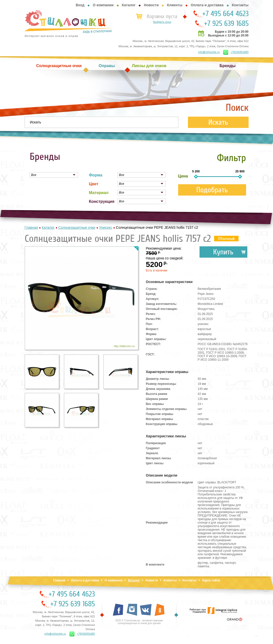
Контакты (240, 5)
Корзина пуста (162, 16)
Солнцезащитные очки (59, 66)
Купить (223, 252)
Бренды (228, 66)
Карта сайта (211, 580)
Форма (96, 175)
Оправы (107, 66)
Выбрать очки (162, 22)
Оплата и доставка (207, 5)
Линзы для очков (149, 66)
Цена (183, 176)
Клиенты (175, 5)
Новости (151, 5)
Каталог (129, 5)
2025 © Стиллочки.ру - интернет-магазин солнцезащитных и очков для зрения (139, 622)
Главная (59, 580)
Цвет (94, 184)
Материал (99, 193)
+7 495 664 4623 (225, 14)
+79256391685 (236, 52)
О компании (103, 5)
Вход (80, 5)
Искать (218, 122)
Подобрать (212, 190)
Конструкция (102, 201)
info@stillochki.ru (209, 52)
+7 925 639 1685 (226, 24)
